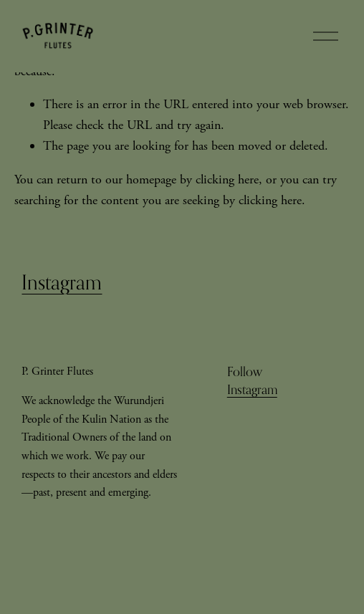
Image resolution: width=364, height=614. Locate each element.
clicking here (227, 179)
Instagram (62, 282)
